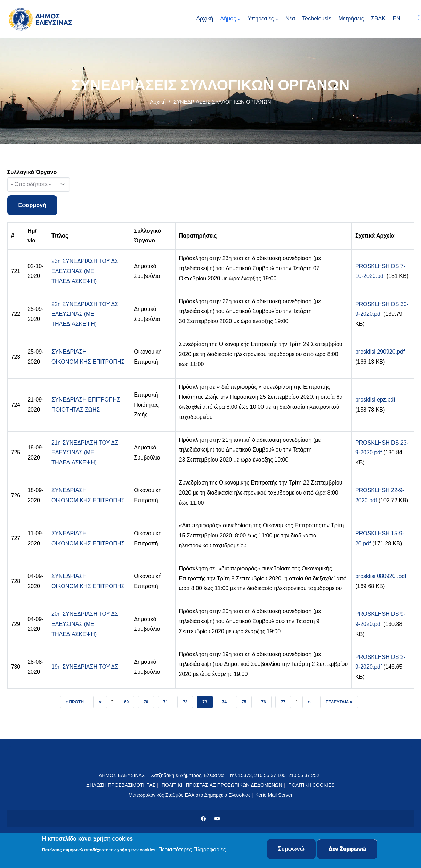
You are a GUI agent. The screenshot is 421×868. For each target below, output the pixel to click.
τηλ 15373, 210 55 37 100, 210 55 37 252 (275, 775)
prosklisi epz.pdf (375, 400)
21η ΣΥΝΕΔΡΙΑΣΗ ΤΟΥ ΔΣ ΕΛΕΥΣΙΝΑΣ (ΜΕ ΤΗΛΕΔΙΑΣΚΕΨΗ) (85, 453)
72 (188, 700)
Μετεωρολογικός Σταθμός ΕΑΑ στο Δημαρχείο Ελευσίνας (190, 795)
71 (168, 700)
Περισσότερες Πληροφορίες (192, 850)
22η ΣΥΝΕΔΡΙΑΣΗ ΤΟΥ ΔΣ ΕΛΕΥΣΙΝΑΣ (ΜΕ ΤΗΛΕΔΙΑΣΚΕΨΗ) (85, 314)
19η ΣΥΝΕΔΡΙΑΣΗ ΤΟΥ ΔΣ (85, 667)
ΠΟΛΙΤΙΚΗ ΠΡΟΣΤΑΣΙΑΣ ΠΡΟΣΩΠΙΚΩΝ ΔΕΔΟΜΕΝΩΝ (222, 785)
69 (129, 700)
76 (266, 700)
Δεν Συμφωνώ (347, 849)
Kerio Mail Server (274, 795)
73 (207, 700)
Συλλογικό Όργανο (32, 172)
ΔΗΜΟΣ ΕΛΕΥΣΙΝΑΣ (122, 775)
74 (227, 700)
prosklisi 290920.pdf (380, 352)
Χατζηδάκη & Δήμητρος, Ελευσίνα (187, 775)
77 (286, 700)
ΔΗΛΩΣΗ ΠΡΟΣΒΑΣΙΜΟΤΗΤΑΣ (121, 785)
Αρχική (158, 102)
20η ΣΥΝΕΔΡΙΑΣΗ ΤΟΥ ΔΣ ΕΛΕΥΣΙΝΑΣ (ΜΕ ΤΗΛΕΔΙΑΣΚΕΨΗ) (85, 624)
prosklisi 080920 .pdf (381, 576)
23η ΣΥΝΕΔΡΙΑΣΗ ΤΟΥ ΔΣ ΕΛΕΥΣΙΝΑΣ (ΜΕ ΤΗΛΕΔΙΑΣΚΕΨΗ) (85, 271)
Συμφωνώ (291, 849)
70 (148, 700)
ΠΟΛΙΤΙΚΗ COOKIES (311, 785)
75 (246, 700)
